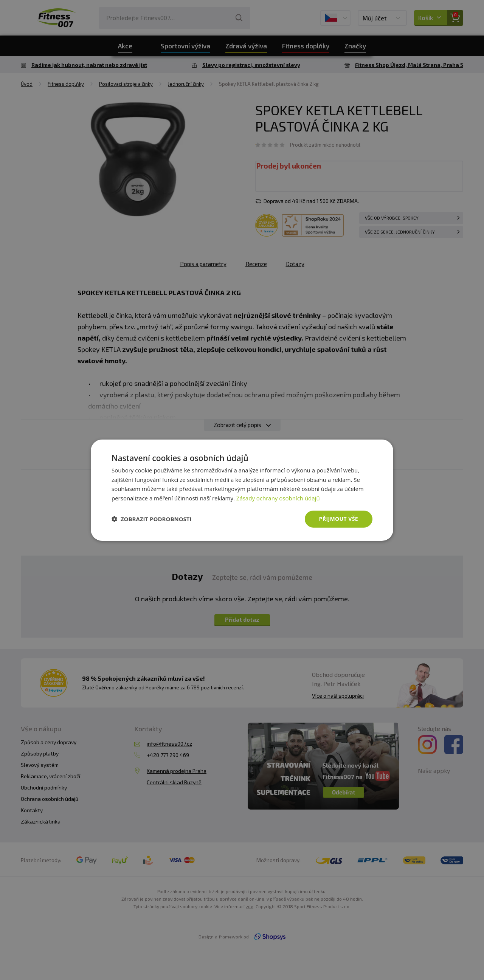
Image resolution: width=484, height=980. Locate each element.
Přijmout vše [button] (339, 519)
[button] (152, 519)
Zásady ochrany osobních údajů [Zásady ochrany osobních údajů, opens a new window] (278, 498)
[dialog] (242, 490)
